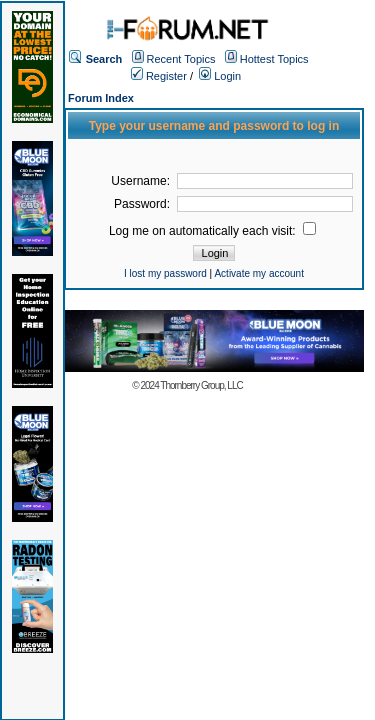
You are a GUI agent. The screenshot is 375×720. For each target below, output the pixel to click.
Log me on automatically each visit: (212, 231)
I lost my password (165, 273)
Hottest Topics (274, 59)
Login (220, 76)
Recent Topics (181, 59)
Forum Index (101, 98)
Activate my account (258, 273)
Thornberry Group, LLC (201, 385)
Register (159, 76)
